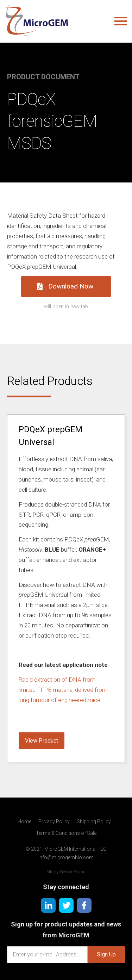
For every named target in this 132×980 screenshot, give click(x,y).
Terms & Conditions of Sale (66, 833)
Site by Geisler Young (66, 872)
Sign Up (106, 954)
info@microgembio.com (66, 857)
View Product (42, 741)
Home (24, 821)
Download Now (65, 286)
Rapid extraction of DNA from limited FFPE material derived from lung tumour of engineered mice (63, 690)
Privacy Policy (54, 821)
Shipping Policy (94, 821)
